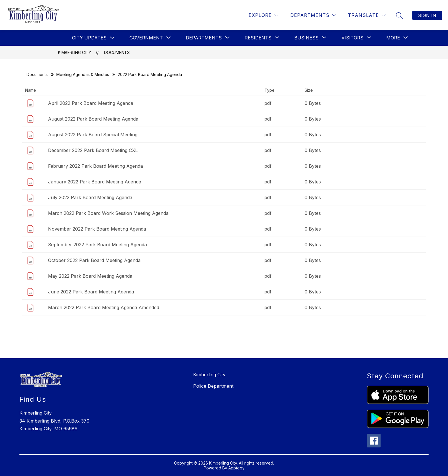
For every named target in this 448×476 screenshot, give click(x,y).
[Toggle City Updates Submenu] (112, 38)
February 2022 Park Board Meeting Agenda (95, 166)
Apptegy (236, 468)
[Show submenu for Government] (146, 38)
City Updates (89, 38)
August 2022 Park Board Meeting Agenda (93, 119)
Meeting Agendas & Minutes (83, 74)
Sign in (427, 15)
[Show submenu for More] (393, 38)
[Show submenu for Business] (306, 38)
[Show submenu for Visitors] (352, 38)
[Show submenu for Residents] (258, 38)
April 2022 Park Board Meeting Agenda (91, 103)
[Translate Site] (367, 15)
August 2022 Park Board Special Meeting (93, 135)
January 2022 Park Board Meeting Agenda (95, 182)
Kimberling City (75, 52)
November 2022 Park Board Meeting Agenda (97, 229)
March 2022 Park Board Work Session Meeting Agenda (108, 213)
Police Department (213, 386)
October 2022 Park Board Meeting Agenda (94, 260)
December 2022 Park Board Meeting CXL (93, 150)
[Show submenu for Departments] (204, 38)
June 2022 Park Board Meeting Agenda (91, 292)
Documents (117, 52)
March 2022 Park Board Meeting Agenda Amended (104, 307)
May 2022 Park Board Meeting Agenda (90, 276)
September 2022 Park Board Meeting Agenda (97, 245)
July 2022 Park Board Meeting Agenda (90, 197)
